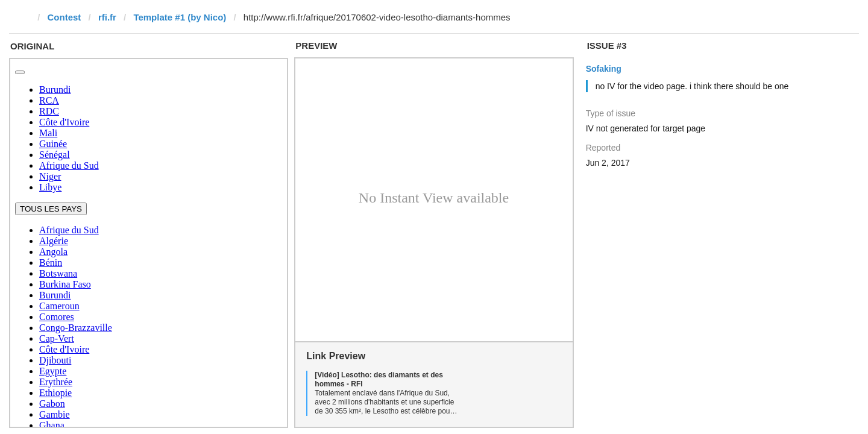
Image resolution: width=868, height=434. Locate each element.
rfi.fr (107, 17)
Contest (64, 17)
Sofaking (604, 69)
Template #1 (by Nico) (180, 17)
